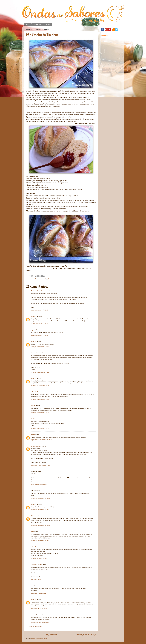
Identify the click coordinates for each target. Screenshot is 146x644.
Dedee (33, 434)
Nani (32, 419)
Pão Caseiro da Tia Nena (42, 35)
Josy (32, 531)
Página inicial (51, 634)
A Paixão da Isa (36, 392)
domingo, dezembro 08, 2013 (40, 347)
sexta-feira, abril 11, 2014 (39, 580)
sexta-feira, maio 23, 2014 (39, 609)
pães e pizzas (51, 279)
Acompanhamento (41, 279)
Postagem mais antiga (87, 634)
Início (28, 24)
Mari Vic (34, 405)
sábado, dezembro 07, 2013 (39, 310)
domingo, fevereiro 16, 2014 (39, 558)
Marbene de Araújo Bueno (39, 291)
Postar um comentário (35, 626)
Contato (47, 24)
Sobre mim (37, 24)
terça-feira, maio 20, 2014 (39, 593)
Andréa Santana (36, 446)
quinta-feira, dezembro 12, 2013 (41, 485)
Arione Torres (35, 547)
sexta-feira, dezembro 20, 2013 (40, 541)
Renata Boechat (36, 353)
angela (33, 330)
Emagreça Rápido (37, 564)
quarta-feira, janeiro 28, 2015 (40, 622)
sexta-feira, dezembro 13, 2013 (40, 498)
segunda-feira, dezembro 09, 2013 (41, 440)
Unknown (34, 316)
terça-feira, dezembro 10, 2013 (40, 465)
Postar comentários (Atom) (40, 639)
